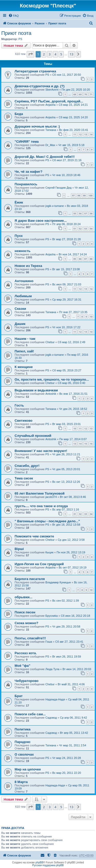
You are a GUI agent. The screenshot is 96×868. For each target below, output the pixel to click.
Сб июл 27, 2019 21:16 (67, 160)
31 (75, 514)
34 (91, 514)
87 (86, 259)
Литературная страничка (35, 71)
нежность (23, 251)
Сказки (20, 309)
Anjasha (50, 105)
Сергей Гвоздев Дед (58, 188)
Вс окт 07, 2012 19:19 (72, 567)
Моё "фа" (22, 666)
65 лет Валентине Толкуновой (40, 493)
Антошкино (24, 281)
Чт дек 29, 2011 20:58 (66, 626)
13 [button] (72, 54)
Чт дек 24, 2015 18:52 (73, 409)
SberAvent (52, 90)
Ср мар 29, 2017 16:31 (67, 300)
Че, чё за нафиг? (28, 172)
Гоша (49, 642)
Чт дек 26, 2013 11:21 (66, 454)
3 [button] (50, 54)
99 (84, 195)
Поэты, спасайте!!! (30, 638)
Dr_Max (50, 145)
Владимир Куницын (58, 582)
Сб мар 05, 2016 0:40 (72, 383)
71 (91, 94)
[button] (30, 54)
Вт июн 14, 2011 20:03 (77, 669)
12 (80, 134)
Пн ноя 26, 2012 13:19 (71, 552)
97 (73, 195)
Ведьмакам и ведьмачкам (36, 390)
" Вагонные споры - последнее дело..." (47, 521)
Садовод (51, 718)
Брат (19, 696)
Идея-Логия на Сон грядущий (39, 564)
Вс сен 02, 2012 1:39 (66, 601)
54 (91, 229)
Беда (19, 114)
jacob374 (51, 497)
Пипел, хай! (24, 351)
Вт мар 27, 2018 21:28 (66, 239)
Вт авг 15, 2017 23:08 (66, 269)
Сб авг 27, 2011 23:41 (69, 642)
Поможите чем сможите (34, 536)
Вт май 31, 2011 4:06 (71, 684)
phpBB (39, 862)
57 (86, 213)
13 (86, 134)
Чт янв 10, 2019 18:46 (66, 175)
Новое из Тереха (28, 266)
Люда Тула (52, 669)
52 (80, 229)
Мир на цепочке (28, 769)
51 (75, 229)
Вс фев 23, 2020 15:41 (74, 130)
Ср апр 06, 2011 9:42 (73, 718)
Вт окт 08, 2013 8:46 (73, 497)
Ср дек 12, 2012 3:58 (71, 540)
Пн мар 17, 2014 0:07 (73, 439)
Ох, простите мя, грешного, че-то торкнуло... (52, 379)
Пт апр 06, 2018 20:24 (66, 224)
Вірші (19, 549)
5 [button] (61, 54)
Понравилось (26, 184)
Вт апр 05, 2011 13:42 (74, 733)
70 (86, 94)
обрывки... (23, 597)
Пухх (19, 236)
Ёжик (19, 202)
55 (75, 213)
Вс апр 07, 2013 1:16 (66, 509)
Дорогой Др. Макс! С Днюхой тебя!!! (45, 157)
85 (75, 259)
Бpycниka (51, 616)
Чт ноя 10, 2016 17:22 (66, 327)
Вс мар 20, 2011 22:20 (67, 773)
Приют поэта (16, 33)
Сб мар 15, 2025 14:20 (73, 117)
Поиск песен (25, 612)
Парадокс (23, 742)
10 (91, 317)
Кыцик (49, 552)
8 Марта (21, 782)
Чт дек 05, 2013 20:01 (66, 469)
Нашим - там (25, 339)
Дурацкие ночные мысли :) (37, 126)
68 (75, 94)
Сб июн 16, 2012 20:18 (76, 616)
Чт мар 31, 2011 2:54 (73, 745)
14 (91, 134)
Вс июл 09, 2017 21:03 (67, 284)
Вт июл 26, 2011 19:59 (67, 657)
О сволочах (24, 754)
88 (91, 259)
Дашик (20, 324)
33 (86, 514)
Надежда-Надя (55, 699)
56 (80, 213)
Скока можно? (26, 623)
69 (80, 94)
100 (90, 195)
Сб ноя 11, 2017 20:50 (67, 75)
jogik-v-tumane (55, 206)
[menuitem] (14, 16)
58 (91, 213)
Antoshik (51, 394)
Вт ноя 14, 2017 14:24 (73, 254)
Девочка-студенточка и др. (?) (40, 86)
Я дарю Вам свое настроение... (41, 221)
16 (91, 444)
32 (80, 514)
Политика (23, 729)
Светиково (24, 421)
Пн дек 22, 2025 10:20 (76, 90)
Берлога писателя (30, 579)
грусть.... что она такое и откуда (41, 506)
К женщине (24, 367)
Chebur (50, 342)
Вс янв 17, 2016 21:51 (73, 394)
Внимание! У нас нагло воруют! (41, 451)
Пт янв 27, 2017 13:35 (73, 312)
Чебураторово (26, 681)
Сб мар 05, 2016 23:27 (67, 370)
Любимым (23, 296)
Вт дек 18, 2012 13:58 (66, 525)
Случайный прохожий (33, 436)
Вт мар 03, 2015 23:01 (66, 424)
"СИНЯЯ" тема (27, 142)
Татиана (51, 130)
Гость (19, 405)
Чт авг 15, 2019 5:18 (71, 145)
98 (79, 195)
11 (75, 134)
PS (20, 39)
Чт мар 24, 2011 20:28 (67, 758)
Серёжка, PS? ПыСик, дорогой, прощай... (49, 101)
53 (86, 229)
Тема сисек (24, 478)
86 (80, 259)
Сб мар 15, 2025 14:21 (73, 105)
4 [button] (55, 54)
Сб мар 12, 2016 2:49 (72, 342)
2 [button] (44, 54)
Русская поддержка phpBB (48, 865)
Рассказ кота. (26, 653)
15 (86, 444)
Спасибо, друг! (27, 466)
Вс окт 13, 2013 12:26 (66, 482)
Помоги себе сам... (30, 714)
